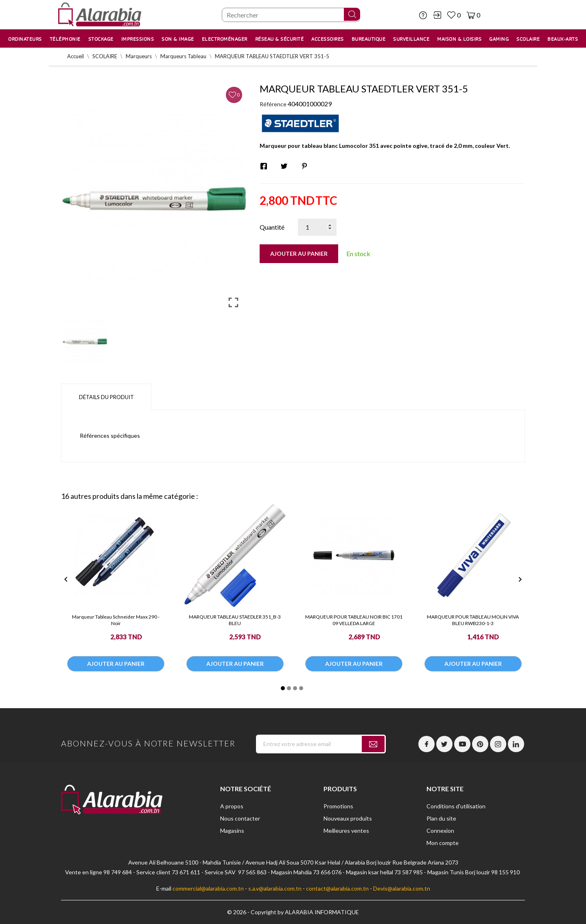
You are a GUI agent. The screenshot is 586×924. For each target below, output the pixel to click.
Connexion (440, 831)
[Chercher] (291, 15)
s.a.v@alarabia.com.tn (275, 888)
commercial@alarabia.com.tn (208, 888)
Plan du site (441, 818)
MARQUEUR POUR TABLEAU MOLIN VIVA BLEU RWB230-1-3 (473, 620)
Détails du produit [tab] (106, 397)
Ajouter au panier (299, 253)
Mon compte (443, 843)
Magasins (232, 831)
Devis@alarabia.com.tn (402, 888)
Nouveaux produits (348, 818)
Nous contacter (240, 818)
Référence (273, 104)
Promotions (338, 806)
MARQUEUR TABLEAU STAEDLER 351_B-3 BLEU (235, 620)
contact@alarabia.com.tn (337, 888)
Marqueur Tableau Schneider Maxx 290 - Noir (116, 620)
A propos (232, 806)
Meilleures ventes (346, 831)
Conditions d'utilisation (456, 806)
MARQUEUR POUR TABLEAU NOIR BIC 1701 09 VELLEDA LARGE (354, 620)
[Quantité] (317, 227)
